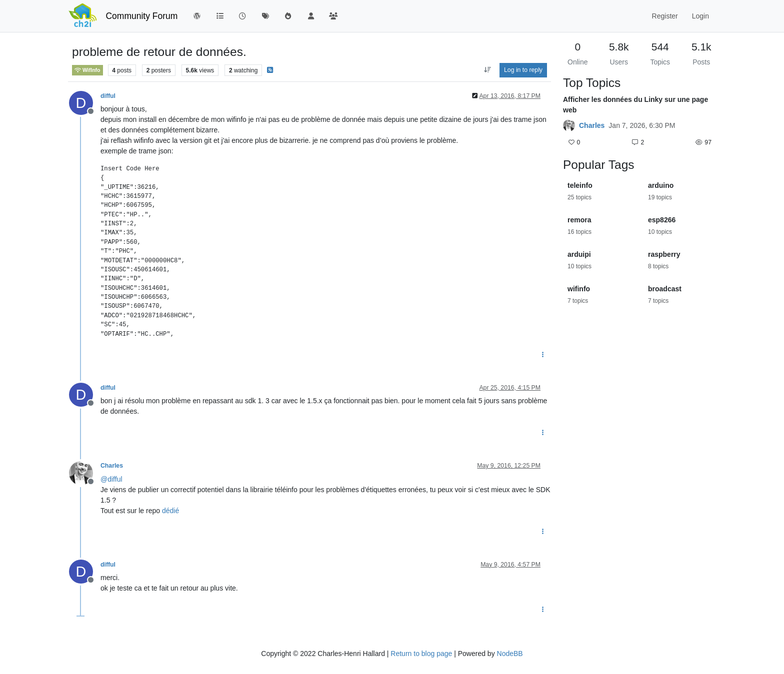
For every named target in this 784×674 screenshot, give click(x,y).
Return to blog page (421, 654)
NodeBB (510, 654)
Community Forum (141, 16)
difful (108, 96)
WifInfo (87, 70)
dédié (170, 511)
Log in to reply (523, 70)
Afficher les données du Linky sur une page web (635, 105)
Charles (112, 466)
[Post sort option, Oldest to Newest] (487, 70)
